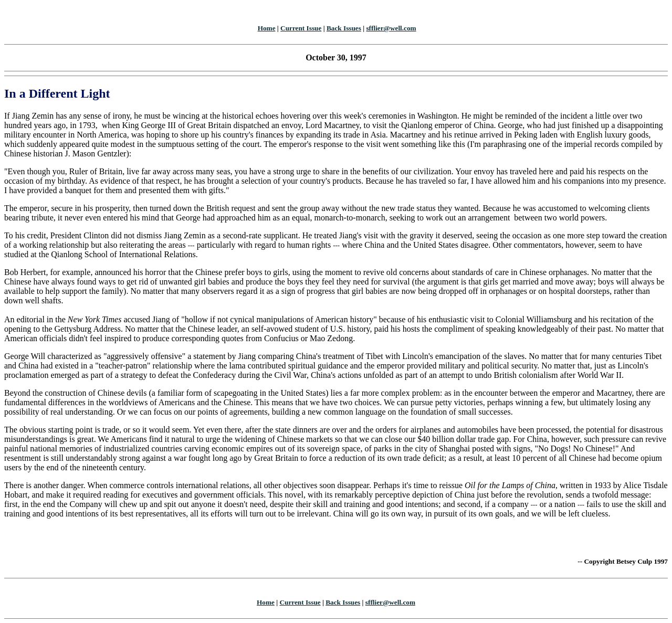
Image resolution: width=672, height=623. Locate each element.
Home (267, 28)
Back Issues (344, 28)
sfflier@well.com (391, 28)
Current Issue (301, 28)
